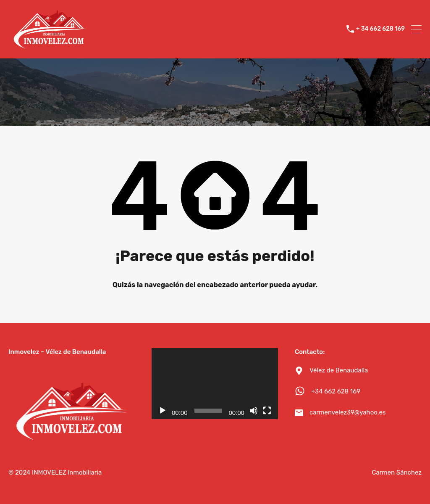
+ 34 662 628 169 (380, 29)
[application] (215, 384)
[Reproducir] (163, 411)
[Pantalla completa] (267, 411)
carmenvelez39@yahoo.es (348, 412)
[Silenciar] (254, 411)
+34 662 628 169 (336, 391)
